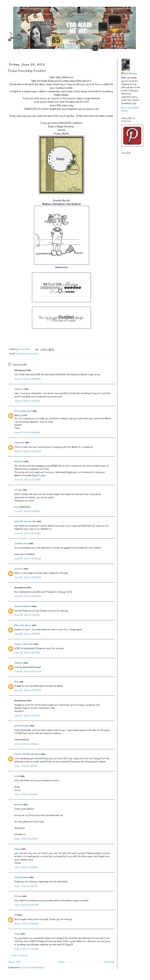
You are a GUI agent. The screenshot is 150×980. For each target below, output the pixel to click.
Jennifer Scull (21, 544)
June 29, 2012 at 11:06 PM (27, 480)
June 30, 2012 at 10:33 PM (28, 690)
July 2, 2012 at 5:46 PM (26, 924)
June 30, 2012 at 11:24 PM (27, 716)
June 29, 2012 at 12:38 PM (27, 379)
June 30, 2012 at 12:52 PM (28, 596)
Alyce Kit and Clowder (25, 521)
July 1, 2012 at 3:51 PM (26, 867)
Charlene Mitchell (23, 606)
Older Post (109, 962)
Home (62, 962)
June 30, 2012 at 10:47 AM (28, 559)
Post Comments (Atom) (33, 968)
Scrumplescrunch (23, 411)
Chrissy (18, 490)
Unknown (19, 443)
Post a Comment (20, 956)
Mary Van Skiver (23, 625)
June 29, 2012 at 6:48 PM (27, 433)
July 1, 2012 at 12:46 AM (26, 744)
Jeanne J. (19, 389)
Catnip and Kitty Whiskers (27, 754)
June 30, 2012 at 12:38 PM (28, 577)
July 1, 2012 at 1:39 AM (26, 766)
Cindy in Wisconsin (24, 644)
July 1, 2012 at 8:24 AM (26, 839)
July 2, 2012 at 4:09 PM (26, 905)
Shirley (18, 896)
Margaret (19, 461)
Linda (17, 776)
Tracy (17, 934)
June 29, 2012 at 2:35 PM (27, 401)
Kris (16, 682)
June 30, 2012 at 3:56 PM (27, 634)
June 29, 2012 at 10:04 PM (28, 451)
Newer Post (14, 962)
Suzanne (19, 569)
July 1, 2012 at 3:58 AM (26, 794)
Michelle (18, 805)
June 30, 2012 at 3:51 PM (27, 615)
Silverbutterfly (22, 726)
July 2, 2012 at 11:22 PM (26, 949)
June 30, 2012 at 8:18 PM (27, 653)
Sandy (18, 849)
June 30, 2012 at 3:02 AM (27, 533)
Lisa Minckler (131, 73)
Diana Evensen (22, 877)
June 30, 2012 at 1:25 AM (27, 511)
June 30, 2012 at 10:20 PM (28, 672)
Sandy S (19, 663)
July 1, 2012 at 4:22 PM (26, 886)
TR (16, 915)
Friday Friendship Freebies (27, 354)
